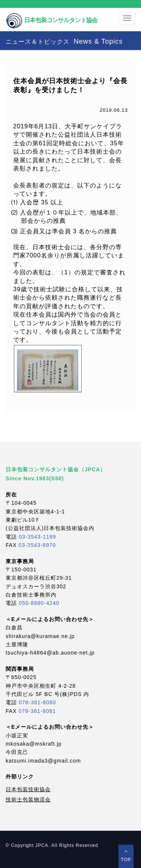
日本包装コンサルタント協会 (52, 14)
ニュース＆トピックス (64, 41)
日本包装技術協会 (28, 789)
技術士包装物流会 (28, 799)
